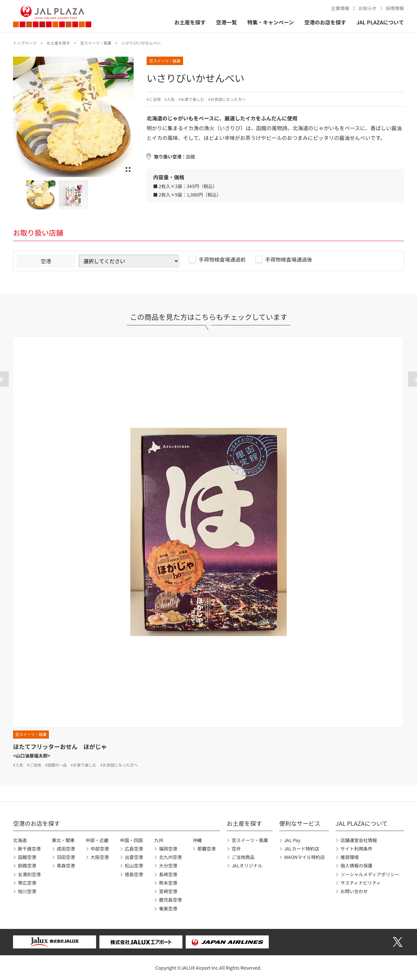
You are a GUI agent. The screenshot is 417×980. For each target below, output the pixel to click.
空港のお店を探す (325, 22)
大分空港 (168, 865)
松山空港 (134, 865)
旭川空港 (27, 891)
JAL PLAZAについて (380, 22)
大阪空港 (100, 857)
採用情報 (395, 8)
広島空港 (134, 849)
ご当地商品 (243, 857)
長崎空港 (168, 874)
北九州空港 (170, 857)
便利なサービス (300, 823)
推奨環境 (350, 857)
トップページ (25, 43)
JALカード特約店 (302, 849)
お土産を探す (190, 22)
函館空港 (27, 857)
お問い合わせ (354, 891)
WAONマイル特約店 (304, 857)
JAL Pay (292, 840)
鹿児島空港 (170, 900)
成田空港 (66, 849)
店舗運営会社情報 (359, 840)
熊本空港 (168, 883)
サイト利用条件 (356, 849)
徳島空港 (134, 874)
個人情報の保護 (356, 865)
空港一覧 (226, 22)
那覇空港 (207, 849)
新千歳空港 (29, 849)
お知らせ (367, 8)
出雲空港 (134, 857)
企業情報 (340, 8)
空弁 (236, 849)
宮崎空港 (168, 891)
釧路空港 (27, 865)
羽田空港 (66, 857)
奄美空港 (168, 908)
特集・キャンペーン (271, 22)
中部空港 (100, 849)
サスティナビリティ (361, 883)
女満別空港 (29, 874)
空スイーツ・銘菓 (96, 43)
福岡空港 (168, 849)
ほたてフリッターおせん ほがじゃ (60, 746)
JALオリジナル (247, 865)
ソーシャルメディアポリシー (370, 874)
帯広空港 (27, 883)
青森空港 (66, 865)
